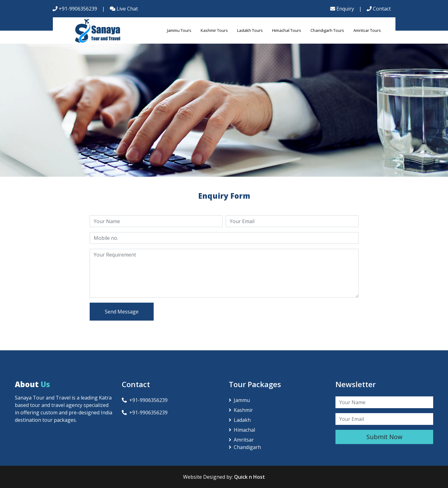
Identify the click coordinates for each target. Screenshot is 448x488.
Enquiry (342, 9)
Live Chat (124, 9)
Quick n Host (250, 477)
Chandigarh (245, 447)
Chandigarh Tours (327, 30)
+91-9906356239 (75, 9)
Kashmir (241, 410)
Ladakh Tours (250, 30)
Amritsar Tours (367, 30)
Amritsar (241, 440)
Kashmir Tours (214, 30)
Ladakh (240, 420)
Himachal (242, 430)
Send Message (122, 312)
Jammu (239, 400)
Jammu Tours (179, 30)
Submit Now (384, 437)
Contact (379, 9)
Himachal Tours (287, 30)
